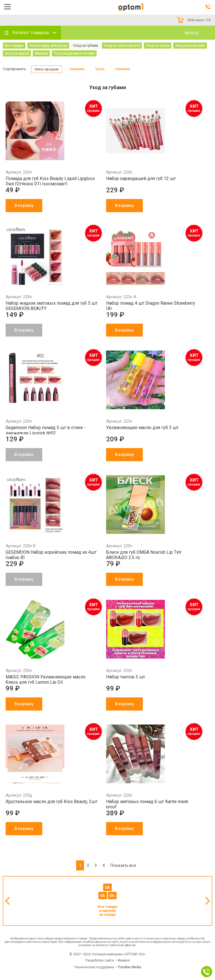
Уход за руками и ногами (74, 53)
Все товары (14, 46)
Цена (100, 69)
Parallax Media (130, 967)
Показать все (123, 865)
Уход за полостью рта (122, 46)
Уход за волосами (190, 46)
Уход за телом (158, 46)
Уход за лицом (17, 53)
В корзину (24, 205)
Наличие (123, 69)
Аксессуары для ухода (48, 46)
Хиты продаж (47, 69)
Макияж (41, 53)
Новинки (77, 69)
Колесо (124, 960)
